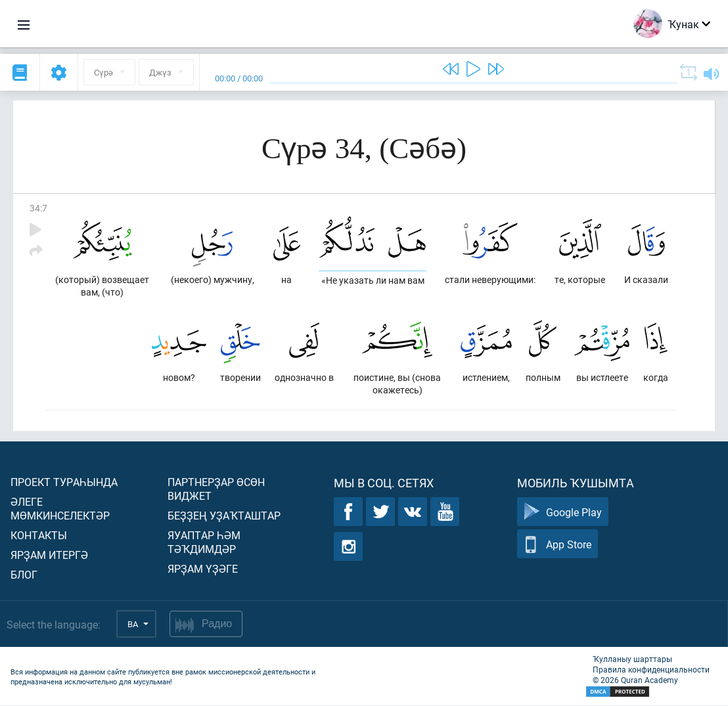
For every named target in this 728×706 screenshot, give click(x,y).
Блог (24, 575)
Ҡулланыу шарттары (632, 659)
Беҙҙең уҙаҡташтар (224, 516)
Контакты (39, 536)
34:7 (38, 208)
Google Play (563, 513)
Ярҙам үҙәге (203, 569)
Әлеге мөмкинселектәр (60, 509)
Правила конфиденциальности (651, 670)
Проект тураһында (64, 482)
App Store (557, 545)
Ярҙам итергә (49, 555)
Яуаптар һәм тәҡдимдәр (204, 542)
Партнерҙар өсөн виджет (216, 489)
